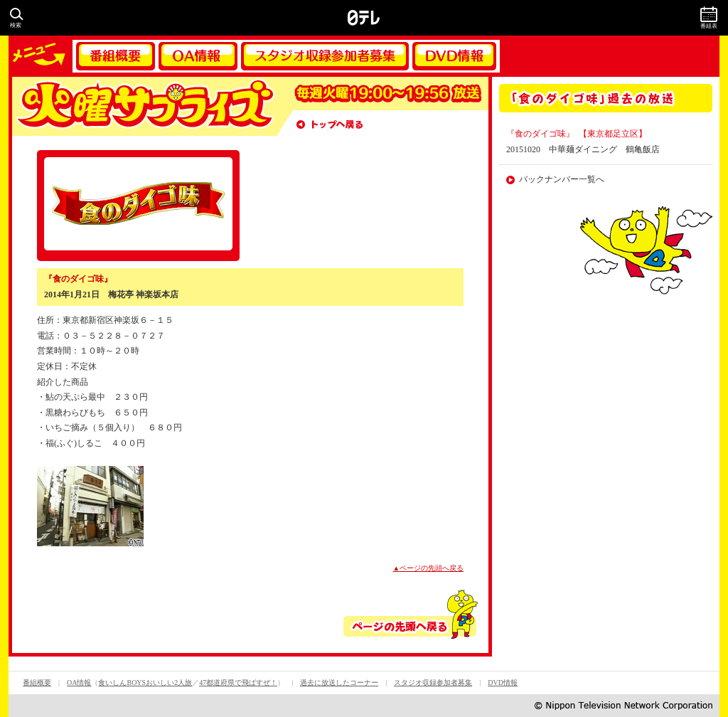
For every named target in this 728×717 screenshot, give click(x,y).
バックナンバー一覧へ (562, 179)
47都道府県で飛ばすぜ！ (238, 683)
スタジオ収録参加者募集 (325, 56)
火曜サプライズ (144, 106)
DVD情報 (454, 56)
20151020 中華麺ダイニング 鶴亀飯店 (583, 149)
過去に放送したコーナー (339, 683)
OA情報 (198, 56)
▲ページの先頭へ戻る (429, 568)
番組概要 (116, 56)
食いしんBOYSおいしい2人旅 (145, 683)
